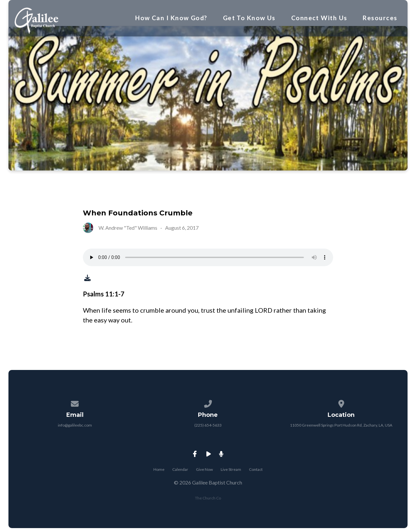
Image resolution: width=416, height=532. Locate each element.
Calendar (180, 469)
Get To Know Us (249, 18)
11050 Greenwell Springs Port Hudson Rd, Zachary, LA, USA (341, 425)
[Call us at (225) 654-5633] (208, 403)
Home (159, 469)
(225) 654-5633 (208, 425)
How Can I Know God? (171, 18)
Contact (256, 469)
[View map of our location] (341, 403)
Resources (380, 18)
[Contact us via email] (75, 403)
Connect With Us (319, 18)
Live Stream (231, 469)
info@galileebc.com (75, 425)
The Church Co (208, 498)
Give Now (204, 469)
